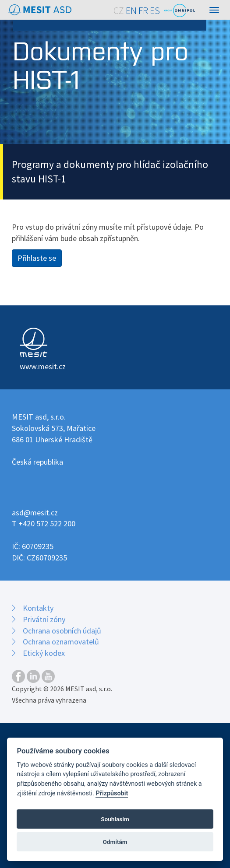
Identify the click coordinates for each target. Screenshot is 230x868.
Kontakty (38, 608)
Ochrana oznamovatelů (61, 642)
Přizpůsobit (112, 793)
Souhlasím (115, 819)
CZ (119, 11)
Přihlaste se (37, 258)
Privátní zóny (44, 619)
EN (131, 11)
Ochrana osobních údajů (62, 631)
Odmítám (115, 842)
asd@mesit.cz (35, 513)
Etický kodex (44, 653)
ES (155, 11)
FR (143, 11)
